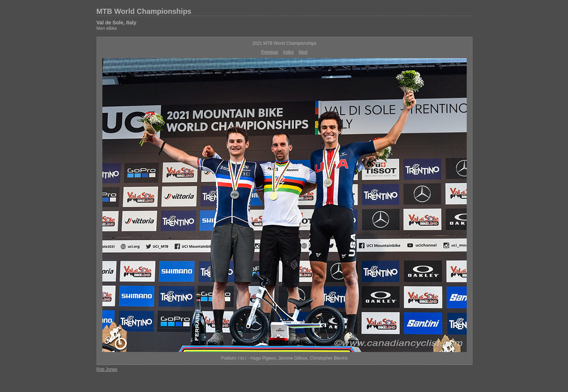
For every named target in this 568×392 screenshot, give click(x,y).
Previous (270, 52)
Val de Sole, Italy (117, 23)
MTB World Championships (144, 11)
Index (288, 52)
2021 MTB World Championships (285, 43)
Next (303, 52)
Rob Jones (107, 369)
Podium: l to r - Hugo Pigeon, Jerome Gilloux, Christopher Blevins (284, 358)
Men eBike (107, 28)
